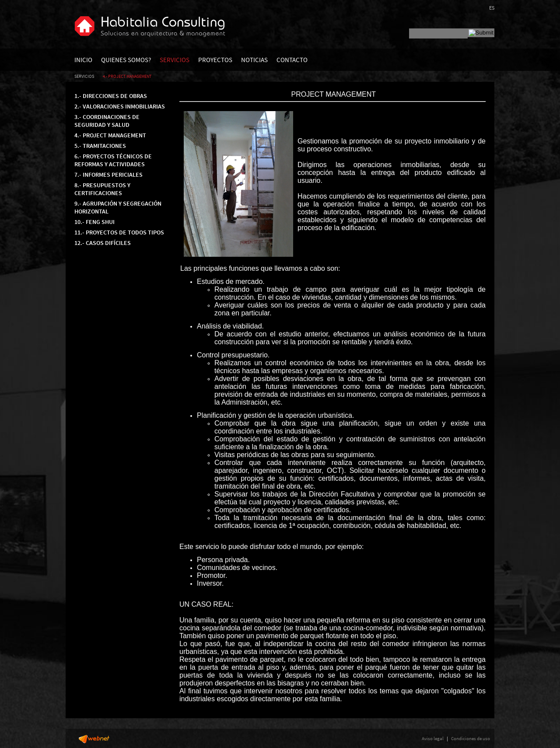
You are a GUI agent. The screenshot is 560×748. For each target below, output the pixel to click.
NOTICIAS (254, 60)
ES (492, 8)
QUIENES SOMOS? (126, 60)
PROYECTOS (215, 60)
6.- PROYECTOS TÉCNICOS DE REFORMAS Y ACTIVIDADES (113, 160)
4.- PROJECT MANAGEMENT (127, 76)
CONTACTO (292, 60)
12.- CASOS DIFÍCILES (103, 243)
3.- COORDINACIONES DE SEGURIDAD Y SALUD (107, 121)
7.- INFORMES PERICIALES (108, 175)
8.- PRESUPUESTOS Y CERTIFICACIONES (102, 189)
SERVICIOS (175, 60)
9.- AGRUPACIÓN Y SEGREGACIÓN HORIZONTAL (118, 207)
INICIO (83, 60)
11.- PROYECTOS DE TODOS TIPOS (119, 232)
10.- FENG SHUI (94, 222)
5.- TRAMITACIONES (100, 146)
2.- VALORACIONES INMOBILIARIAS (120, 106)
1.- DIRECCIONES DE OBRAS (111, 96)
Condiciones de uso (471, 738)
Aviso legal (433, 738)
